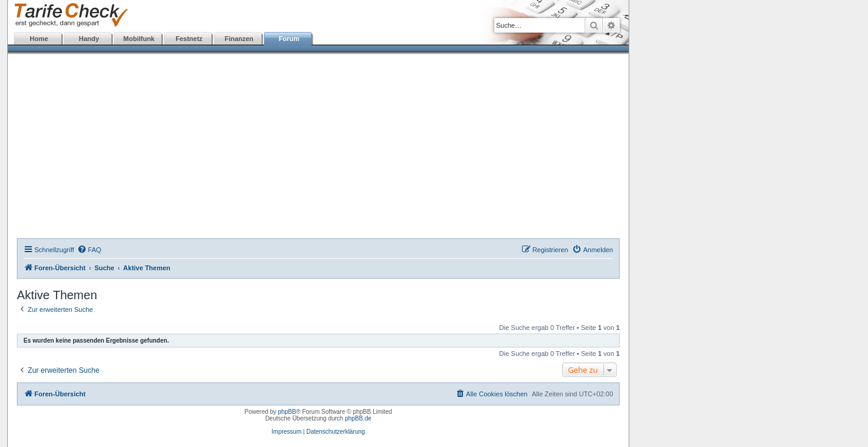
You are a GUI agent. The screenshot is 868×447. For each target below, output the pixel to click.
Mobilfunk (139, 39)
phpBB (287, 412)
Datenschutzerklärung (335, 432)
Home (39, 39)
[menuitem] (89, 250)
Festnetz (189, 39)
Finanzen (239, 39)
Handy (89, 39)
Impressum (287, 432)
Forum (289, 39)
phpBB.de (358, 418)
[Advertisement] (318, 148)
